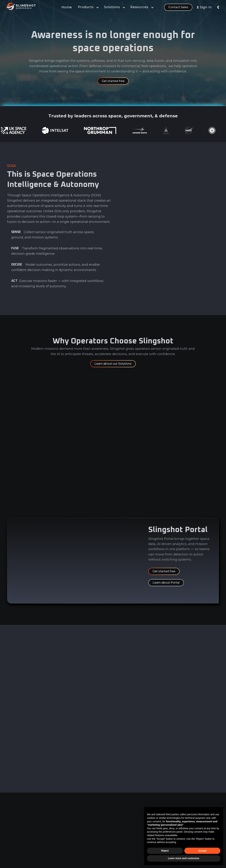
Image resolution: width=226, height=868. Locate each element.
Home (67, 7)
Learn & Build (109, 830)
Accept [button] (202, 851)
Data (104, 810)
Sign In (206, 7)
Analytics (107, 817)
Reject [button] (165, 851)
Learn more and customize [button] (184, 858)
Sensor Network (111, 837)
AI (102, 824)
